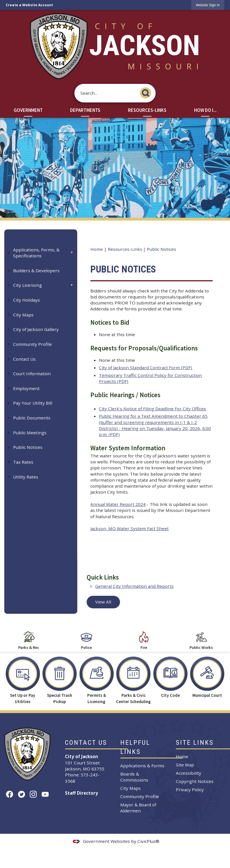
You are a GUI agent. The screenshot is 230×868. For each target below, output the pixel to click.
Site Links (195, 743)
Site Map (185, 765)
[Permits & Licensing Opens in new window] (96, 679)
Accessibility (189, 773)
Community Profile (32, 344)
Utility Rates (26, 477)
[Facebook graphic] (10, 794)
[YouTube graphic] (45, 794)
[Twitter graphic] (22, 794)
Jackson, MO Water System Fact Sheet (130, 528)
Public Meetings (30, 433)
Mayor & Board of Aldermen (138, 808)
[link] (208, 5)
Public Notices (28, 447)
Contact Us (24, 359)
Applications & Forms (142, 766)
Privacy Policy (190, 790)
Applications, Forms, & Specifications (36, 253)
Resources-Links (125, 249)
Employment (26, 388)
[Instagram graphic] (33, 794)
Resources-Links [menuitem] (147, 110)
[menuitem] (41, 253)
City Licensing (28, 285)
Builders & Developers (36, 271)
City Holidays (27, 300)
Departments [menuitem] (85, 110)
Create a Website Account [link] (29, 5)
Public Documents (32, 418)
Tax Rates (23, 462)
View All (103, 602)
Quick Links (103, 577)
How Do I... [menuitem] (205, 110)
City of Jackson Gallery (36, 329)
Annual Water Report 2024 (118, 504)
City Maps (23, 315)
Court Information (32, 374)
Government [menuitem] (28, 110)
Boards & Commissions (134, 777)
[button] (147, 92)
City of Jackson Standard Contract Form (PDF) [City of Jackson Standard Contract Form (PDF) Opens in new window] (145, 368)
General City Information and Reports (134, 586)
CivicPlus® (148, 841)
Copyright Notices (195, 781)
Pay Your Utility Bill (33, 403)
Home (97, 249)
